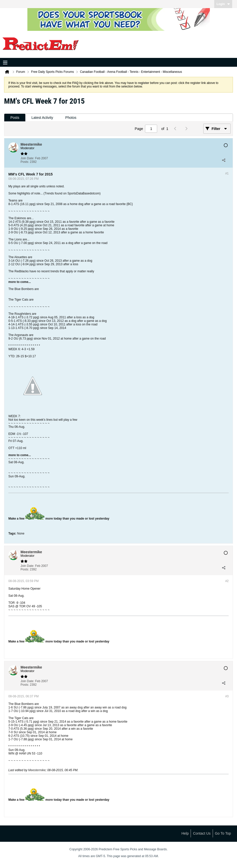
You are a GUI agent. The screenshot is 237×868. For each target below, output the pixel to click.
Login (223, 4)
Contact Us (202, 833)
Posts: (25, 162)
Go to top (223, 833)
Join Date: (27, 158)
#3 (227, 696)
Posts (15, 118)
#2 (227, 581)
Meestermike (37, 770)
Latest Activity (42, 118)
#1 (227, 173)
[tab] (15, 118)
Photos (71, 118)
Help (185, 833)
